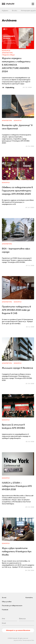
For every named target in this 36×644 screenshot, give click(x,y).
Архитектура (7, 53)
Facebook (5, 610)
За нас (4, 598)
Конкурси (6, 51)
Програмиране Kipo (28, 640)
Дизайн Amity (18, 640)
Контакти (29, 598)
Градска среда (8, 55)
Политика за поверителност (12, 606)
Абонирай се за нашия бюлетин (18, 630)
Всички (15, 11)
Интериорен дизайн (28, 11)
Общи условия (7, 602)
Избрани (5, 11)
